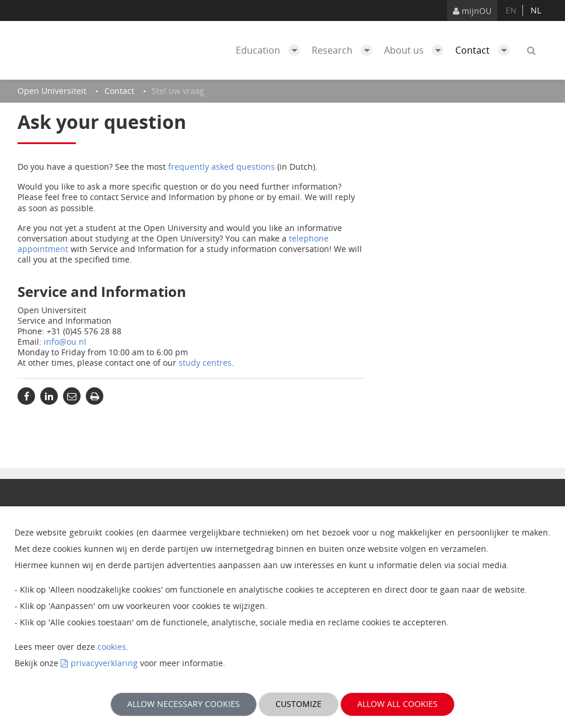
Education (271, 50)
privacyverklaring (104, 663)
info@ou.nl (65, 342)
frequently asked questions (222, 167)
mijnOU (472, 11)
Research (345, 50)
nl (536, 10)
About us (417, 50)
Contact (485, 50)
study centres (205, 363)
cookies (112, 647)
